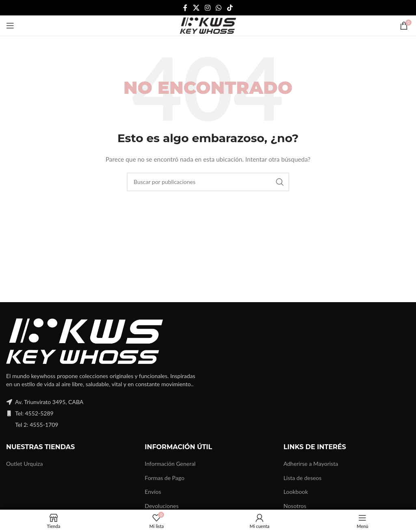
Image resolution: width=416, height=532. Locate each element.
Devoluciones (161, 506)
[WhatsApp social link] (219, 8)
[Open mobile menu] (10, 26)
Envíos (153, 492)
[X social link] (196, 8)
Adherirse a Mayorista (311, 464)
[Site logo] (208, 25)
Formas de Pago (165, 478)
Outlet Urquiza (24, 464)
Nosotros (295, 506)
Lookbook (296, 492)
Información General (170, 464)
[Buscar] (208, 182)
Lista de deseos (303, 478)
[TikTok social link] (230, 8)
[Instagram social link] (207, 8)
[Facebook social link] (185, 8)
